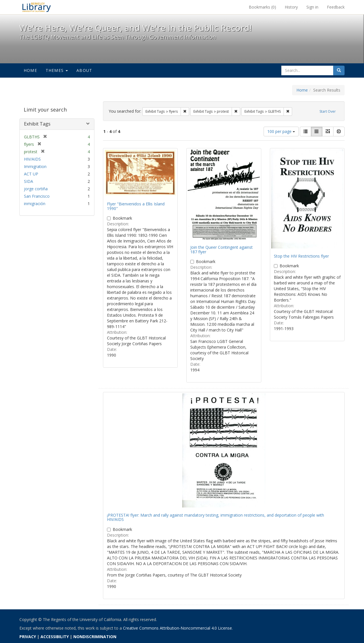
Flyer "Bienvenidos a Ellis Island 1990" (136, 206)
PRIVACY (28, 637)
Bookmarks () (262, 7)
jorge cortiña (36, 189)
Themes (57, 70)
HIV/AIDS (32, 159)
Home (30, 70)
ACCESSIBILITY (55, 637)
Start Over (328, 111)
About (84, 70)
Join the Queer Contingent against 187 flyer (222, 249)
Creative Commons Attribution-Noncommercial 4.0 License (177, 628)
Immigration (35, 166)
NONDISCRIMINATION (95, 637)
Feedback (336, 7)
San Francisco (37, 196)
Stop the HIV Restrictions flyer (301, 256)
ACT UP (31, 174)
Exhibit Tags (37, 124)
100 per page (281, 131)
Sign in (312, 7)
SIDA (29, 181)
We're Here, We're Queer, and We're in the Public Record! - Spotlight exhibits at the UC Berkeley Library (37, 7)
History (291, 7)
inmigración (35, 204)
